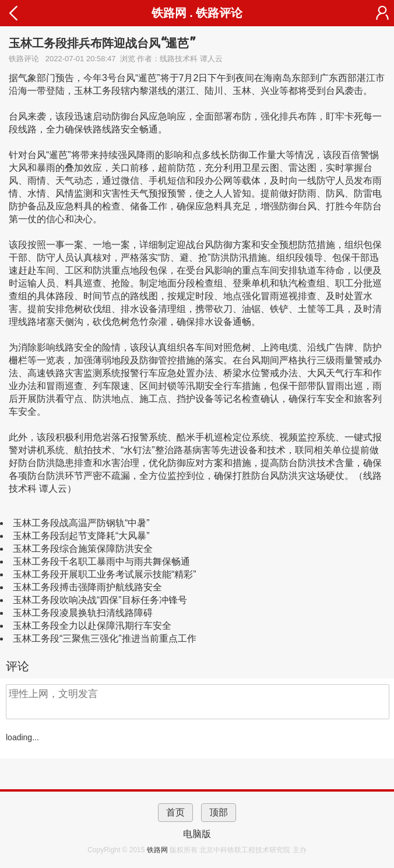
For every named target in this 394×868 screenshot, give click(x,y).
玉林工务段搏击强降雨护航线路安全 (87, 587)
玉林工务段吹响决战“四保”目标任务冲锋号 (100, 600)
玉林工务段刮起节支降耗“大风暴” (81, 536)
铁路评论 (219, 13)
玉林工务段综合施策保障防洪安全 (83, 549)
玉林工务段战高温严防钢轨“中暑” (81, 523)
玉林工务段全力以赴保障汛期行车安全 (92, 626)
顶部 (219, 812)
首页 (175, 812)
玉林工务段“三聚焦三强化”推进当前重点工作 (105, 638)
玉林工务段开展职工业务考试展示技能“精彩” (105, 574)
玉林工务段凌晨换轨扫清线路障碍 (83, 613)
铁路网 (158, 850)
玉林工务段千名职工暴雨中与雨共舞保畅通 (101, 561)
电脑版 (197, 834)
